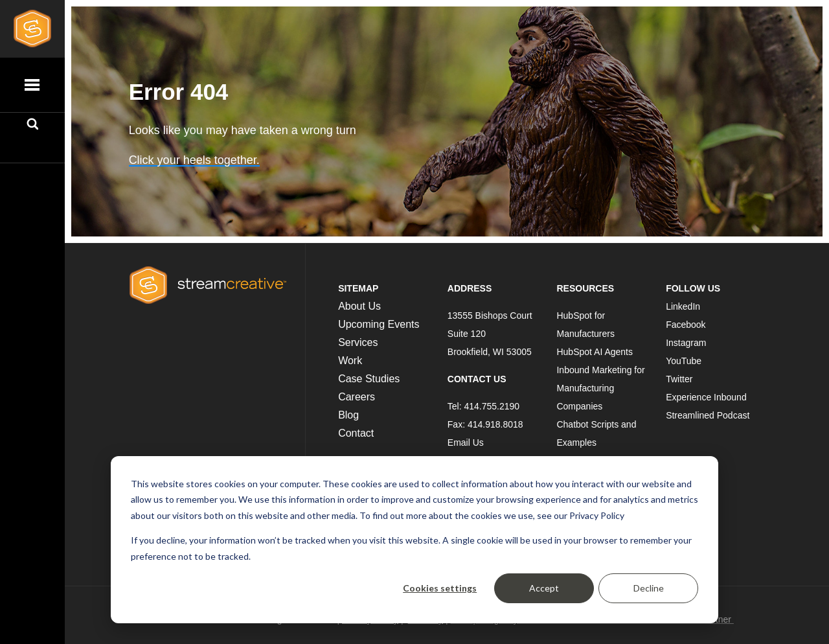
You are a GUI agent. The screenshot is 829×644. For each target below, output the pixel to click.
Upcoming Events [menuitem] (379, 324)
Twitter (679, 379)
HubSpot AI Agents (595, 352)
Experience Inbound (706, 397)
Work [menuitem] (350, 361)
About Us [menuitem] (359, 306)
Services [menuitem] (358, 342)
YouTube (684, 361)
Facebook (686, 325)
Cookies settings (440, 588)
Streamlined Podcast (708, 415)
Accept (544, 588)
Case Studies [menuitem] (369, 379)
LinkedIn (683, 306)
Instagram (686, 343)
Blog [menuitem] (348, 415)
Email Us (466, 443)
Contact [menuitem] (356, 433)
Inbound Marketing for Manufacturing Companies (600, 388)
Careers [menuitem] (357, 397)
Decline (649, 588)
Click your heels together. (194, 160)
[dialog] (414, 540)
